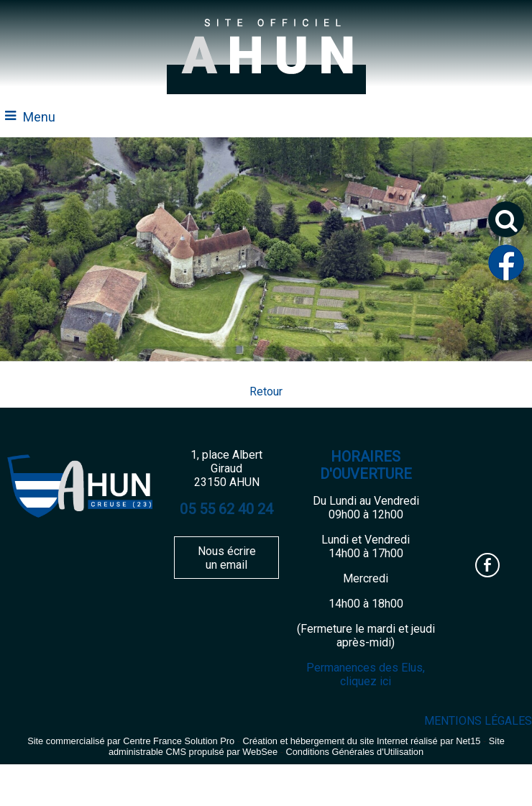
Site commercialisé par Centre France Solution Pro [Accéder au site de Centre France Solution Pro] (131, 741)
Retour (266, 391)
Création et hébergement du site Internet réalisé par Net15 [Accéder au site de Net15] (362, 741)
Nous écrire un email (227, 558)
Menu (39, 117)
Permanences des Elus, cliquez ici (366, 674)
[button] (506, 219)
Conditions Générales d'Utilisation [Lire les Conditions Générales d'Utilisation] (354, 752)
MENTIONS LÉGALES (478, 721)
